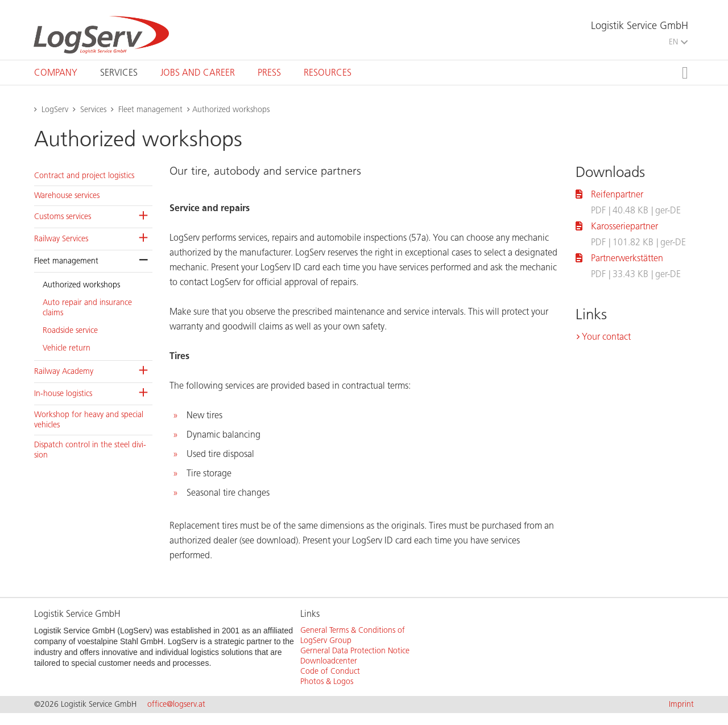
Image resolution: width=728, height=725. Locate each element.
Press (269, 73)
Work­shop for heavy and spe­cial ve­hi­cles (89, 420)
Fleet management (150, 110)
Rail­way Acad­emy (64, 371)
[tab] (56, 73)
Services (119, 73)
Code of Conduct (330, 671)
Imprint (681, 704)
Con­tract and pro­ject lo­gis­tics (84, 176)
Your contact (606, 337)
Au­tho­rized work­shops (81, 285)
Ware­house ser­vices (67, 195)
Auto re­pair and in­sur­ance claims (87, 308)
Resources (328, 73)
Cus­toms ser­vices (63, 217)
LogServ (55, 110)
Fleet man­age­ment (66, 261)
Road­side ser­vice (70, 330)
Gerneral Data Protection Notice (355, 651)
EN (678, 42)
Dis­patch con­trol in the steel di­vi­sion (90, 450)
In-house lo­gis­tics (63, 394)
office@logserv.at (176, 704)
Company (56, 73)
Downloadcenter (329, 661)
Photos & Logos (327, 681)
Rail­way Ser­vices (61, 239)
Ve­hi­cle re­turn (67, 348)
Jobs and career (198, 73)
